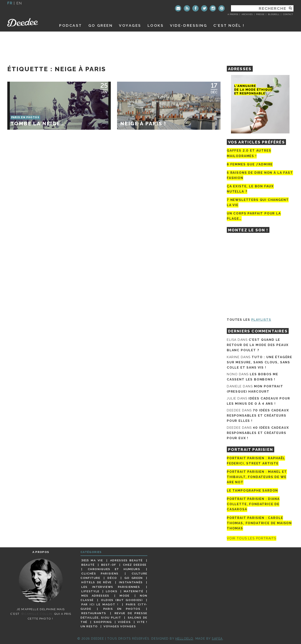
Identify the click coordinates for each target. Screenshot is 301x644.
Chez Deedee (135, 565)
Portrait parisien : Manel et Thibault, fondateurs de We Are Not (257, 477)
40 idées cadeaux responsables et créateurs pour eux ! (258, 433)
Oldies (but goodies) (122, 600)
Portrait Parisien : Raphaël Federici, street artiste (256, 461)
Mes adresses (95, 596)
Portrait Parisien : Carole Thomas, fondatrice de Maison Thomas (259, 523)
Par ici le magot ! (100, 604)
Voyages (130, 25)
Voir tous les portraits (252, 538)
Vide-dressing (189, 25)
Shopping (103, 622)
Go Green (134, 578)
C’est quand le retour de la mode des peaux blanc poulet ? (258, 345)
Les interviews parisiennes (111, 587)
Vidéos (124, 622)
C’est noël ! (229, 25)
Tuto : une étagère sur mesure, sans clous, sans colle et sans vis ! (260, 362)
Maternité (134, 591)
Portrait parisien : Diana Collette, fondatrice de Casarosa (253, 504)
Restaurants (94, 613)
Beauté (88, 565)
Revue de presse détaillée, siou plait (114, 615)
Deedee (29, 22)
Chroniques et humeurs (114, 569)
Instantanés (131, 582)
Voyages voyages (120, 626)
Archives (247, 14)
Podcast (71, 25)
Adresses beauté (126, 560)
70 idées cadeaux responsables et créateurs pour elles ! (258, 416)
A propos (233, 14)
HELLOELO (184, 638)
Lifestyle (90, 591)
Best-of (109, 565)
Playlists (261, 320)
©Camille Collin (37, 614)
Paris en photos (122, 609)
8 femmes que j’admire (250, 164)
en (19, 3)
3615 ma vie (92, 560)
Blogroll (274, 14)
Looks (156, 25)
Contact (288, 14)
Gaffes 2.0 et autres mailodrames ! (249, 153)
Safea (217, 638)
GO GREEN (101, 25)
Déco (112, 578)
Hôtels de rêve (96, 582)
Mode (125, 596)
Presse (260, 14)
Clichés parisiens (100, 573)
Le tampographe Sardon (252, 491)
